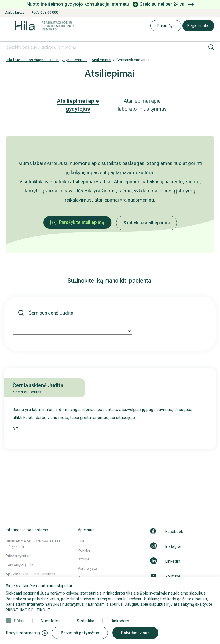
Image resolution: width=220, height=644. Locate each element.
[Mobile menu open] (9, 33)
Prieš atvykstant (19, 556)
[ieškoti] (211, 47)
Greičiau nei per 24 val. (167, 4)
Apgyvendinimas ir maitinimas (31, 574)
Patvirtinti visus (135, 633)
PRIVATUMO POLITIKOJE (28, 610)
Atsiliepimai (101, 60)
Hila (81, 541)
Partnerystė (87, 568)
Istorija (84, 559)
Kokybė (84, 550)
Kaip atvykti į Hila (19, 565)
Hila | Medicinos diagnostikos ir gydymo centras (46, 60)
